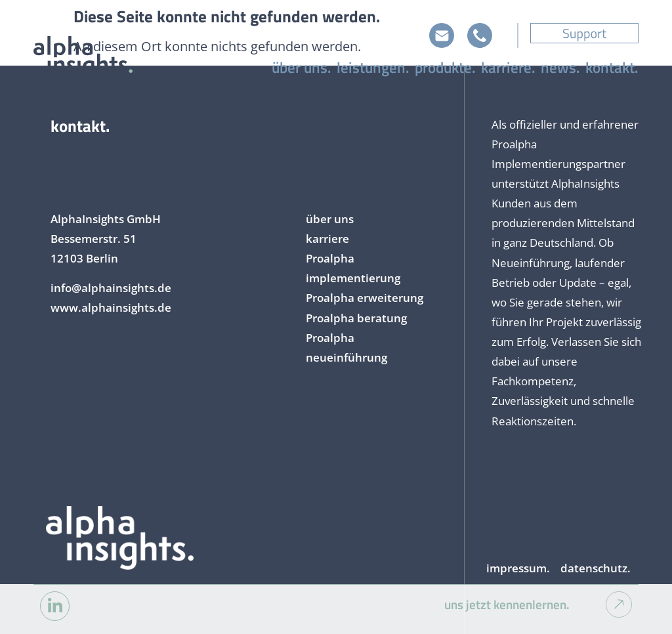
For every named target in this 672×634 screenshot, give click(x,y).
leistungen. (373, 67)
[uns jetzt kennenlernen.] (619, 604)
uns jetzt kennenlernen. (507, 604)
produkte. (445, 67)
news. (560, 67)
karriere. (508, 67)
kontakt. (612, 67)
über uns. (302, 67)
